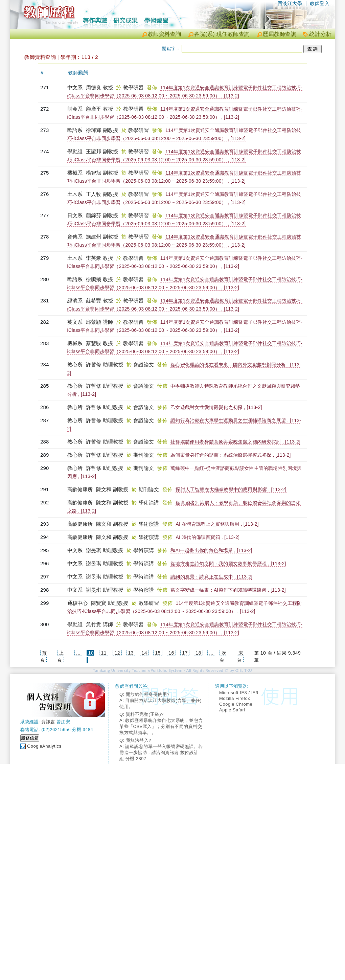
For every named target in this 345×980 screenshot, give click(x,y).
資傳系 (76, 237)
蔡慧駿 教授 (99, 343)
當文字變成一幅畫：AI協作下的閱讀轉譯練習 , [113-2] (228, 590)
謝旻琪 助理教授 (105, 550)
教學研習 (134, 87)
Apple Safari (232, 710)
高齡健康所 (81, 489)
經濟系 (76, 301)
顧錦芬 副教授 (102, 215)
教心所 (76, 364)
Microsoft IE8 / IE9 (239, 693)
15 (158, 653)
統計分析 (320, 34)
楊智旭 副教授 (102, 173)
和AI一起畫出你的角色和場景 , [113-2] (211, 550)
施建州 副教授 (102, 237)
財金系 (76, 109)
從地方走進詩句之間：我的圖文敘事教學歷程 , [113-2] (228, 564)
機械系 (76, 173)
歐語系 (76, 130)
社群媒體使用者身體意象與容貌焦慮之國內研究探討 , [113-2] (235, 442)
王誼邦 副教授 (102, 151)
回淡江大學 (290, 3)
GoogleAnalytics (44, 746)
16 (171, 653)
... (78, 653)
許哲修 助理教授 (105, 364)
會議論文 (144, 364)
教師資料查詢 (165, 34)
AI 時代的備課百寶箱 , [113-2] (208, 537)
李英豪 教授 (99, 258)
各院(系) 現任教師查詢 (222, 34)
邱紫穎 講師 (99, 322)
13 (131, 653)
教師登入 (320, 3)
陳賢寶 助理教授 (110, 603)
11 (104, 653)
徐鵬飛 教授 (99, 279)
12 (117, 653)
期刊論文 (144, 455)
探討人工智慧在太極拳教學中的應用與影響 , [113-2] (231, 489)
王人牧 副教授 (102, 194)
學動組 (76, 151)
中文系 (76, 87)
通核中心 (78, 603)
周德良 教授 (99, 87)
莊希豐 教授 (99, 301)
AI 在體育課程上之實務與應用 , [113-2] (217, 524)
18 (198, 653)
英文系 (76, 322)
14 (144, 653)
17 (185, 653)
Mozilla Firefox (235, 698)
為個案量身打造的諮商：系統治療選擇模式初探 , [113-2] (231, 455)
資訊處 (48, 722)
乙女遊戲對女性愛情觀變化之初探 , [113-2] (216, 407)
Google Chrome (236, 704)
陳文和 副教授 (112, 489)
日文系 (76, 215)
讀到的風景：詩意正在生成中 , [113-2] (211, 577)
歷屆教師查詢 (280, 34)
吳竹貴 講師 (99, 624)
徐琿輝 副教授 (102, 130)
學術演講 (150, 503)
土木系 (76, 194)
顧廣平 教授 (99, 109)
